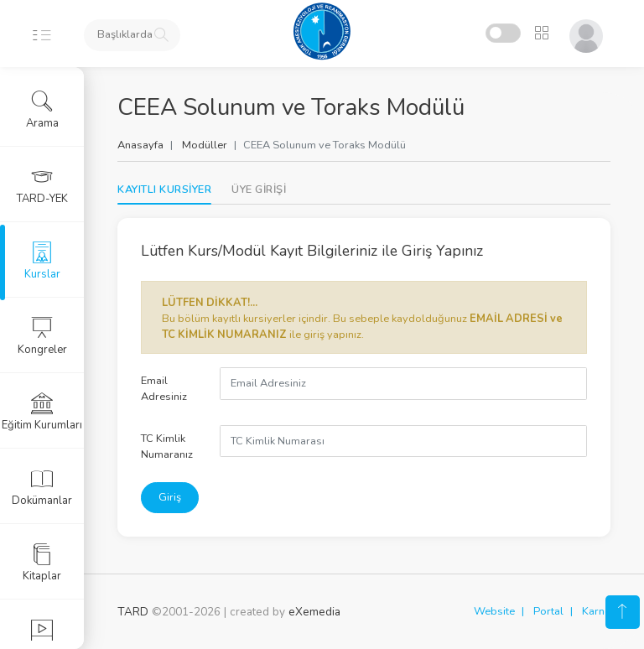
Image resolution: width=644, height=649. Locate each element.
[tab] (259, 190)
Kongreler (42, 336)
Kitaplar (42, 563)
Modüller (205, 145)
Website (494, 611)
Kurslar (42, 261)
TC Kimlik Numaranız (167, 447)
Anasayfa (140, 145)
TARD (133, 612)
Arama (42, 110)
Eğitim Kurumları (42, 412)
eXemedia (314, 612)
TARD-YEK (42, 185)
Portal (548, 611)
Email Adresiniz (164, 389)
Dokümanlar (42, 487)
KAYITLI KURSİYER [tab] (164, 190)
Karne (596, 611)
